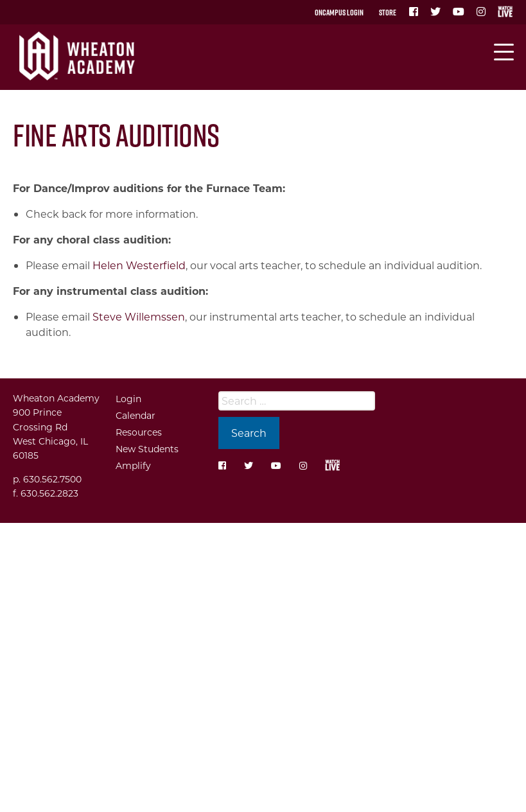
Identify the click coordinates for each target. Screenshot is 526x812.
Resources (139, 432)
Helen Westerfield (139, 265)
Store (388, 12)
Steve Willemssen (139, 316)
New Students (147, 449)
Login (128, 399)
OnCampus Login (339, 12)
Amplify (133, 465)
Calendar (136, 415)
